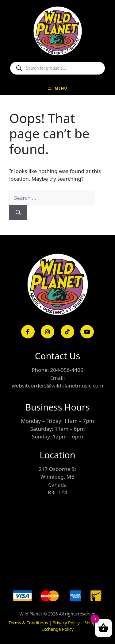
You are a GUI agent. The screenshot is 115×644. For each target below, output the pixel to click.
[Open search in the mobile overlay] (57, 68)
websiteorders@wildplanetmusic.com (57, 386)
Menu (58, 88)
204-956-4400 (67, 370)
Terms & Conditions (28, 623)
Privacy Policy (66, 623)
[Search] (18, 213)
